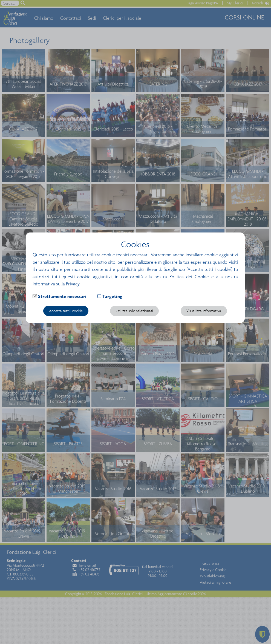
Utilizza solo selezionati (134, 311)
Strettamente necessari (62, 296)
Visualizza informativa (204, 311)
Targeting (112, 296)
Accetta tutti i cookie (66, 311)
